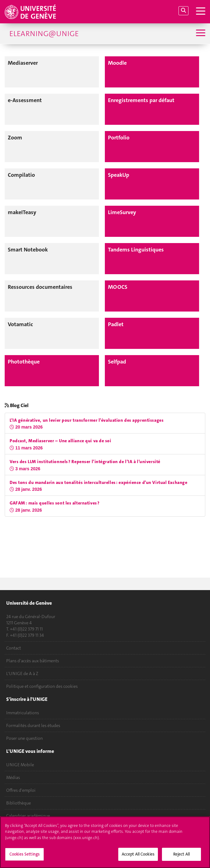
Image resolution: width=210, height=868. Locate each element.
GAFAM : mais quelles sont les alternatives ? (55, 503)
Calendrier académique (28, 816)
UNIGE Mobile (20, 765)
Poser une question (24, 738)
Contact (14, 648)
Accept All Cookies (138, 857)
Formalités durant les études (33, 725)
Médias (13, 777)
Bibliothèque (19, 803)
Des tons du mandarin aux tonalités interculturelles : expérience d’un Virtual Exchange (98, 482)
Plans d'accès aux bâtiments (33, 661)
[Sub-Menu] (200, 33)
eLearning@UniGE (44, 34)
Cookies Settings (24, 857)
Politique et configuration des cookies (42, 686)
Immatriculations (23, 713)
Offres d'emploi (21, 790)
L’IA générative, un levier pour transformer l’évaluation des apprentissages (87, 420)
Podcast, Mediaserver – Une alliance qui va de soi (61, 441)
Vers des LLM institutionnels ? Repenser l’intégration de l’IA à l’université (85, 462)
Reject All (181, 857)
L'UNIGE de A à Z (22, 673)
